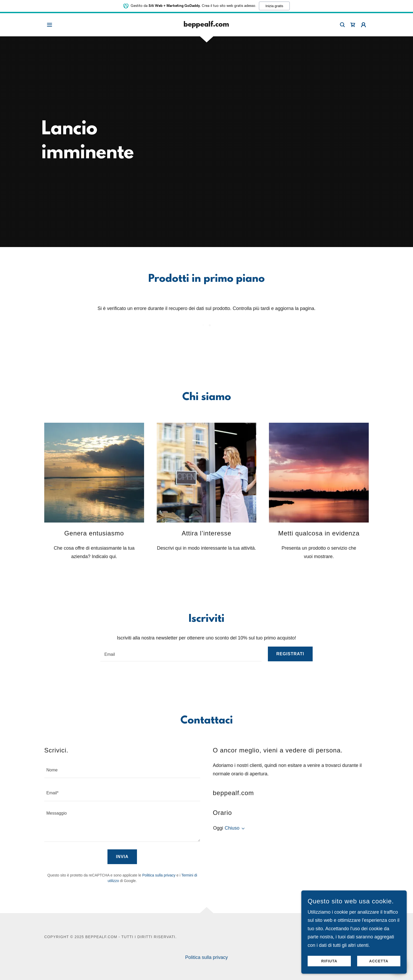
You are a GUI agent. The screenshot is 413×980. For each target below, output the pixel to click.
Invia (122, 857)
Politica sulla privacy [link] (159, 875)
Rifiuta (329, 961)
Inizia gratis (274, 6)
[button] (50, 25)
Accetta (379, 961)
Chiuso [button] (232, 828)
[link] (206, 25)
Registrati (290, 654)
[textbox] (181, 654)
